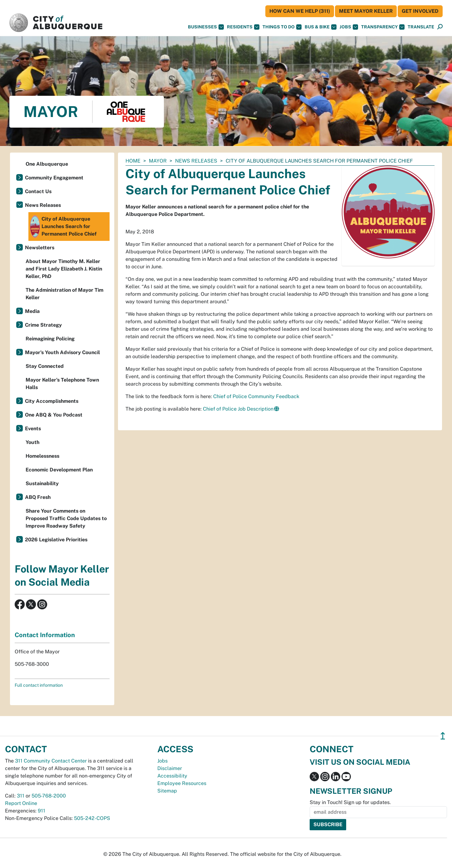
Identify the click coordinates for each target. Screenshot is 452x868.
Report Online (21, 803)
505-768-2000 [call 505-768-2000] (49, 796)
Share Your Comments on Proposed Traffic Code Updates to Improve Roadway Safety (66, 518)
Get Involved (420, 11)
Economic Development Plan (59, 470)
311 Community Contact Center (51, 761)
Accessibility (172, 776)
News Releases (196, 161)
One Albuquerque (47, 164)
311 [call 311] (21, 796)
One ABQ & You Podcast (54, 415)
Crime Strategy (43, 325)
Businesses (206, 27)
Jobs (349, 27)
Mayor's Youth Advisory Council (62, 352)
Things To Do (282, 27)
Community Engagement (54, 178)
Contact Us (38, 191)
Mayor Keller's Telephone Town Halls (62, 384)
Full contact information (39, 685)
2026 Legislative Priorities (56, 540)
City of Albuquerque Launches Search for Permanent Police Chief (63, 227)
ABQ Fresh (38, 497)
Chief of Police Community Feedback (256, 396)
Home (133, 161)
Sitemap (167, 791)
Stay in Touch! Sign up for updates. (350, 802)
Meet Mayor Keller (366, 11)
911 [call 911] (42, 811)
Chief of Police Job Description (238, 409)
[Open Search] (440, 27)
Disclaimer (170, 768)
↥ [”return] (443, 736)
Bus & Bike (321, 27)
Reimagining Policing (50, 339)
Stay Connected (45, 366)
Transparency (383, 27)
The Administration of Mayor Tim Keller (64, 294)
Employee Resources (182, 783)
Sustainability (42, 483)
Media (32, 311)
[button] (421, 27)
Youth (32, 442)
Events (33, 429)
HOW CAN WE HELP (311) (300, 11)
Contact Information (45, 635)
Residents (243, 27)
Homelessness (42, 456)
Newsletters (40, 248)
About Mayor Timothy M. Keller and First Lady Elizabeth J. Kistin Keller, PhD (64, 269)
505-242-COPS (92, 818)
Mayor (158, 161)
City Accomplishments (52, 401)
